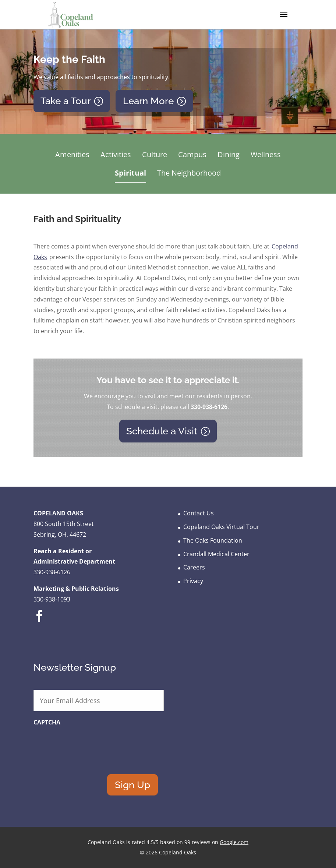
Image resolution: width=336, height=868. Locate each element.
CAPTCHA (47, 722)
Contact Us (199, 513)
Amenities (72, 154)
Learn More (148, 101)
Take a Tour (66, 101)
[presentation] (89, 745)
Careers (194, 567)
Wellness (266, 154)
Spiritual (130, 173)
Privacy (193, 581)
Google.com (234, 842)
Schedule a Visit (162, 431)
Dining (229, 154)
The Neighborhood (189, 173)
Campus (192, 154)
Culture (155, 154)
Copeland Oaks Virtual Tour (221, 527)
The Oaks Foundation (213, 540)
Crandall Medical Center (216, 554)
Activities (116, 154)
